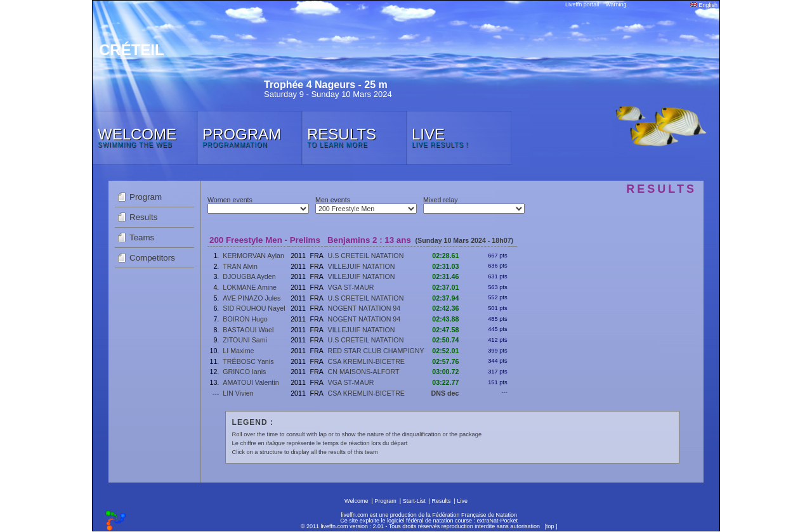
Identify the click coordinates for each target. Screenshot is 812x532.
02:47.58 (445, 330)
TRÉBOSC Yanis (248, 361)
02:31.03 (445, 266)
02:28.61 (445, 256)
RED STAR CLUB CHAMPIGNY (376, 351)
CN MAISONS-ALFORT (364, 372)
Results (143, 217)
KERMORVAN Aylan (253, 256)
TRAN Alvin (240, 266)
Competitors (152, 258)
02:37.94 (445, 298)
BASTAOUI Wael (248, 330)
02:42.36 (445, 308)
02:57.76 (445, 361)
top (550, 526)
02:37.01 (445, 287)
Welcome (356, 501)
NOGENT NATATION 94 (364, 308)
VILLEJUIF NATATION (362, 266)
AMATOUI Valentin (251, 382)
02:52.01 (445, 351)
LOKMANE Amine (250, 287)
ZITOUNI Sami (245, 340)
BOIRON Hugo (245, 319)
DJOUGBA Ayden (249, 276)
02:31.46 (445, 276)
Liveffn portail (582, 4)
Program (146, 197)
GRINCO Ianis (244, 372)
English (704, 5)
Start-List (414, 501)
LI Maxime (238, 351)
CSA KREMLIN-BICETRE (366, 361)
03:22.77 (445, 382)
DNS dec (445, 393)
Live (462, 501)
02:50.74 (445, 340)
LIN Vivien (238, 393)
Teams (142, 237)
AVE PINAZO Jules (252, 298)
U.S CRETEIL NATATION (366, 256)
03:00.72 (445, 372)
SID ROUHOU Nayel (254, 308)
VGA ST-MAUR (351, 287)
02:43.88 (445, 319)
